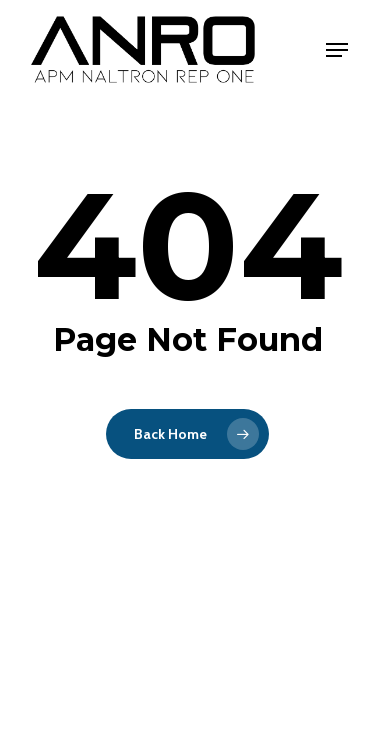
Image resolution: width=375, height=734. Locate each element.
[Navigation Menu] (337, 50)
